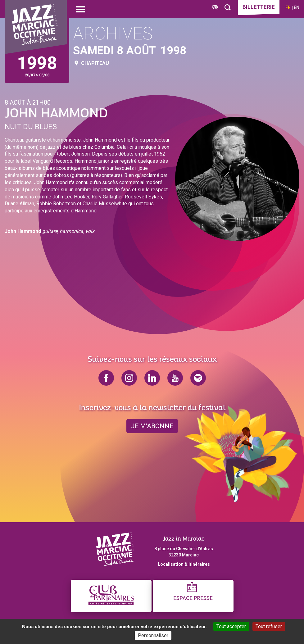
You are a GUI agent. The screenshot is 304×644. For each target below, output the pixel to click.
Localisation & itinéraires (184, 564)
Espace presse (193, 599)
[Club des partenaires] (111, 596)
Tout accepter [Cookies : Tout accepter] (231, 626)
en (297, 7)
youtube (175, 378)
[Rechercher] (228, 8)
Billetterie (259, 7)
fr (288, 7)
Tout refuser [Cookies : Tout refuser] (269, 626)
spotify (198, 378)
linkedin (152, 378)
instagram (129, 378)
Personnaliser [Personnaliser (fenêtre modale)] (153, 635)
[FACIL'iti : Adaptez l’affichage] (215, 8)
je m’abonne (152, 426)
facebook (106, 378)
